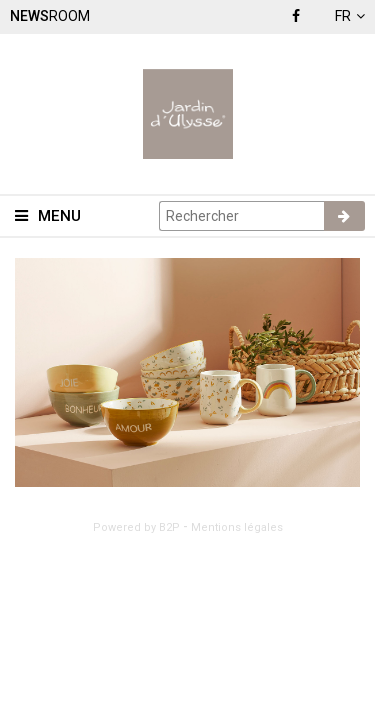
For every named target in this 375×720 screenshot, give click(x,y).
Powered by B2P (136, 527)
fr (350, 16)
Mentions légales (237, 527)
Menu (48, 216)
